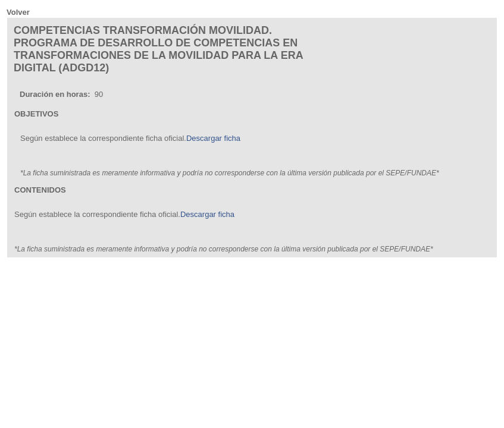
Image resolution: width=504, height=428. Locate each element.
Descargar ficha (213, 138)
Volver (18, 12)
